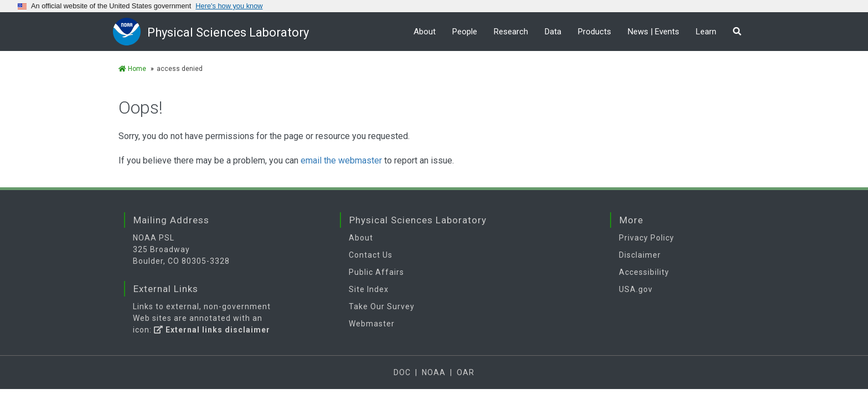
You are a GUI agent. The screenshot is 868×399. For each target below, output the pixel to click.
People (465, 32)
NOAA (434, 372)
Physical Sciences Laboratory (228, 32)
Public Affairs (376, 272)
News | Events (653, 32)
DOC (402, 372)
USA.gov (636, 289)
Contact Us (371, 255)
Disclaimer (640, 255)
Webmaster (372, 324)
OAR (466, 372)
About (425, 32)
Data (553, 32)
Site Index (369, 289)
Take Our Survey (382, 306)
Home (132, 69)
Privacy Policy (647, 238)
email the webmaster (341, 160)
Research (511, 32)
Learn (706, 32)
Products (595, 32)
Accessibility (644, 272)
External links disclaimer (212, 330)
